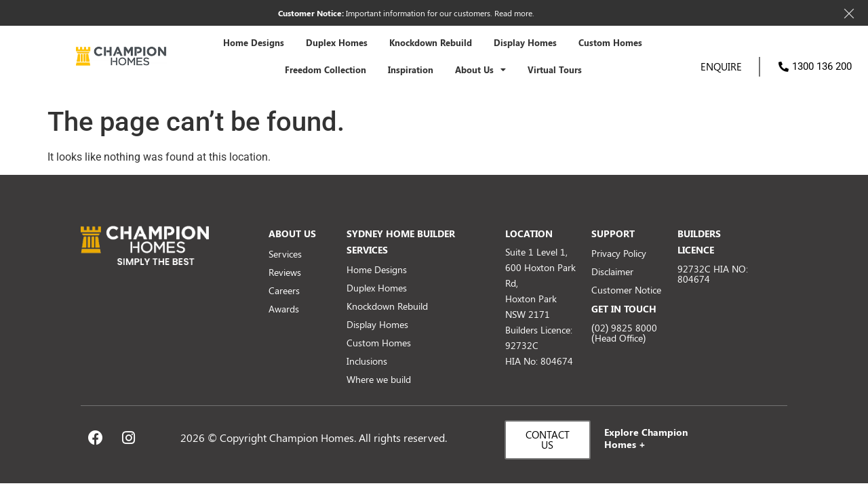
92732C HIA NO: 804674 (713, 274)
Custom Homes (610, 43)
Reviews (285, 272)
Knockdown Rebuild (431, 43)
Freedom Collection (325, 70)
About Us (480, 70)
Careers (284, 290)
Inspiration (411, 70)
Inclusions (367, 361)
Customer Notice (626, 290)
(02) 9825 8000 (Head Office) (624, 333)
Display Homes (525, 43)
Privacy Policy (619, 253)
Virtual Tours (555, 70)
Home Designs (254, 43)
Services (285, 254)
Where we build (379, 379)
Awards (284, 309)
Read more (513, 13)
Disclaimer (612, 271)
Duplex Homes (337, 43)
